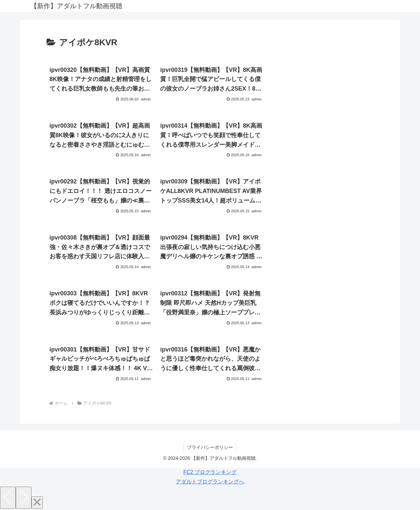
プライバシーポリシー (210, 447)
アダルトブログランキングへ (210, 482)
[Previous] (8, 498)
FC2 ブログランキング (210, 472)
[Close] (37, 503)
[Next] (24, 498)
